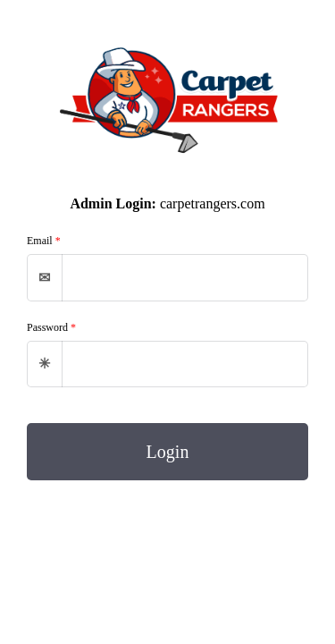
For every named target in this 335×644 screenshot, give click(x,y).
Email (44, 241)
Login (168, 452)
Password (51, 327)
